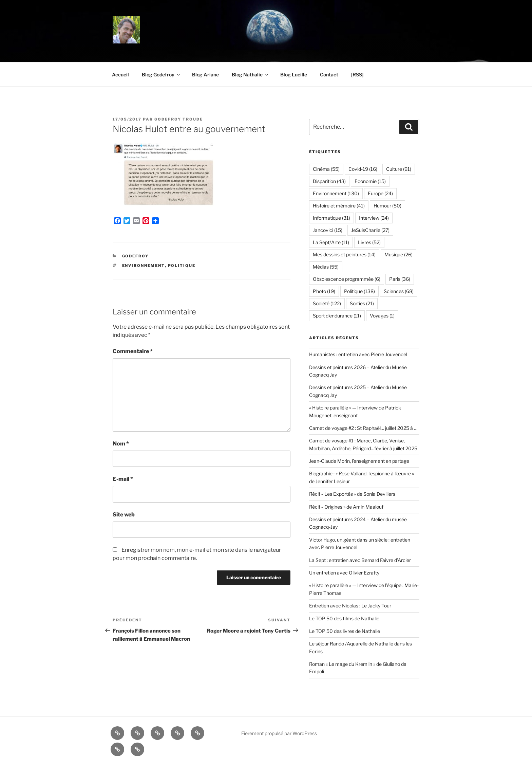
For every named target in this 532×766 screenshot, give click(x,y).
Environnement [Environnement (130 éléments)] (336, 193)
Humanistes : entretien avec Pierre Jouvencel (358, 354)
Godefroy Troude (179, 119)
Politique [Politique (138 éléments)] (359, 291)
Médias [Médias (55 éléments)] (326, 267)
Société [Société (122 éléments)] (327, 303)
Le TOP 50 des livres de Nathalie (345, 631)
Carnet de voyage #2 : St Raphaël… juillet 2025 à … (363, 428)
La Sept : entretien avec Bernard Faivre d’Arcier (360, 560)
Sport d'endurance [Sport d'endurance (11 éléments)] (337, 316)
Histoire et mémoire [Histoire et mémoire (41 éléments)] (339, 206)
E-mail (123, 479)
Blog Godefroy (161, 75)
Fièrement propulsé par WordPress (279, 733)
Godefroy (136, 256)
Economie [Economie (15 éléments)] (370, 181)
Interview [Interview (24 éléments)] (374, 218)
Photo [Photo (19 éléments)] (324, 291)
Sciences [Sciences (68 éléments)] (399, 291)
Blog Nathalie (250, 75)
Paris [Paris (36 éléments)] (400, 279)
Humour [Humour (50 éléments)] (387, 206)
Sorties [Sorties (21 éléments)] (362, 303)
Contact (329, 75)
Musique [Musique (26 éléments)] (398, 254)
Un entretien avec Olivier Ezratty (344, 573)
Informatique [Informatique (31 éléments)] (331, 218)
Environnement (144, 266)
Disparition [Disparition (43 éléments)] (329, 181)
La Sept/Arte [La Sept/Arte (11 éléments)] (331, 242)
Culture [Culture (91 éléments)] (399, 169)
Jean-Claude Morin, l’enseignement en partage (359, 461)
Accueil (120, 75)
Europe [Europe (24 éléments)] (380, 193)
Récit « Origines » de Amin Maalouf (346, 507)
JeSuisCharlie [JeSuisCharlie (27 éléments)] (370, 230)
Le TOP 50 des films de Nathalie (344, 618)
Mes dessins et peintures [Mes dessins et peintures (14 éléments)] (344, 254)
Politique (182, 266)
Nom (121, 444)
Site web (124, 515)
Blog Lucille (294, 75)
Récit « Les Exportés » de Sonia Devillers (352, 494)
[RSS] (357, 75)
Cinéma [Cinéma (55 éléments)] (326, 169)
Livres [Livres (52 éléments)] (369, 242)
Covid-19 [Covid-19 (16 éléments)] (363, 169)
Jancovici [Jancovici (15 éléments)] (328, 230)
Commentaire (133, 351)
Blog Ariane (205, 75)
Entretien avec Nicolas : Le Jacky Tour (350, 606)
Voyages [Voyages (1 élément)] (382, 316)
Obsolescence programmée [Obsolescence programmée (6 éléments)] (347, 279)
